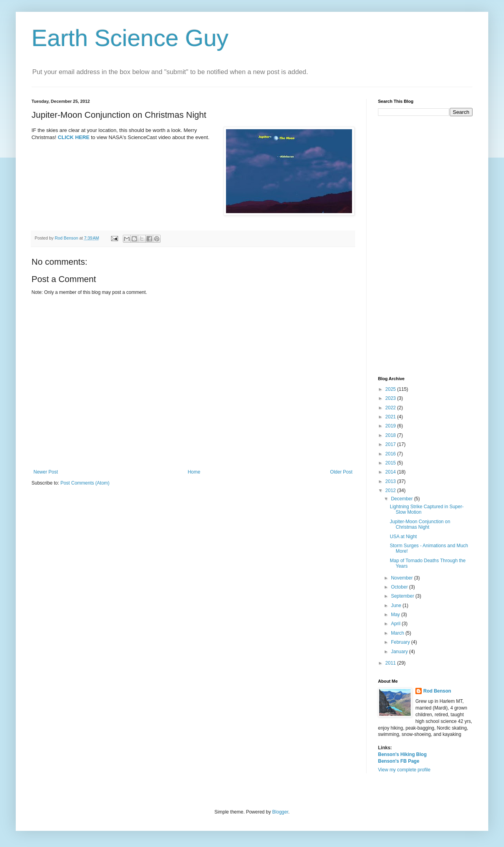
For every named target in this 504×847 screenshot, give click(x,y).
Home (194, 472)
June (397, 606)
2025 (391, 389)
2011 (391, 663)
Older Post (341, 472)
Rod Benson (437, 691)
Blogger (280, 812)
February (401, 642)
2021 (391, 417)
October (400, 587)
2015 (391, 463)
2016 (391, 454)
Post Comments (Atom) (85, 483)
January (400, 652)
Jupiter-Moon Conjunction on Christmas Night (420, 524)
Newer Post (46, 472)
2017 (391, 444)
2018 (391, 435)
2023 (391, 398)
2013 (391, 481)
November (403, 578)
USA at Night (403, 537)
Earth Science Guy (130, 38)
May (396, 615)
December (403, 499)
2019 (391, 426)
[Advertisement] (425, 246)
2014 (391, 472)
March (398, 633)
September (403, 596)
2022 (391, 408)
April (396, 624)
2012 (391, 490)
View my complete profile (404, 770)
